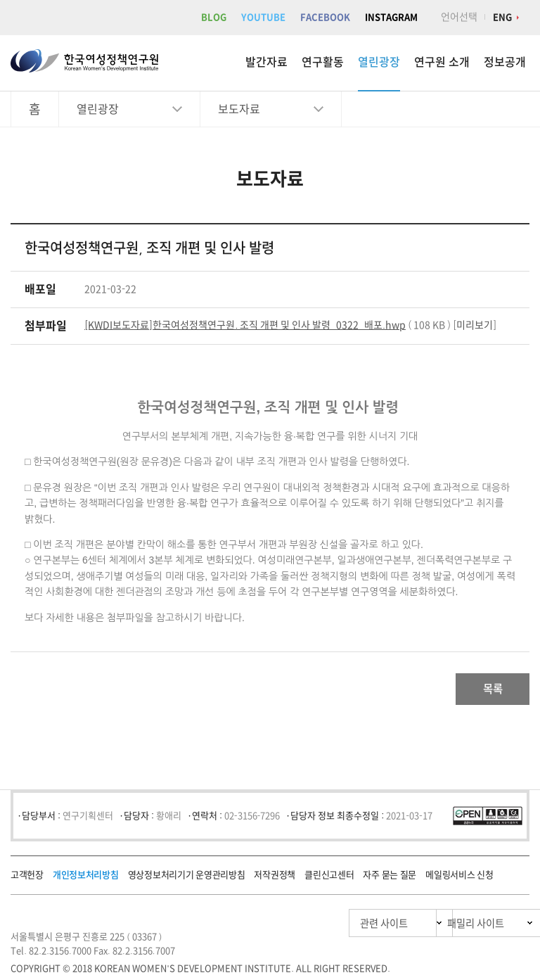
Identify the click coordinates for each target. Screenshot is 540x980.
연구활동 (323, 62)
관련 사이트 (317, 927)
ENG (502, 17)
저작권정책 (275, 878)
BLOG (214, 17)
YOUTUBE (263, 17)
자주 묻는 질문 (390, 878)
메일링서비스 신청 (459, 878)
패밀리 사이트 (448, 927)
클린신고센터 (329, 878)
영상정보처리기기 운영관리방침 (187, 878)
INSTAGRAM (391, 17)
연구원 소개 (442, 62)
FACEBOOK (325, 17)
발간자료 (266, 62)
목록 (484, 691)
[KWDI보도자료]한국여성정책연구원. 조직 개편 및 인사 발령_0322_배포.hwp (245, 325)
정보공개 (505, 62)
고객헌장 (27, 878)
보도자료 (239, 109)
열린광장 (379, 62)
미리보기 (475, 325)
